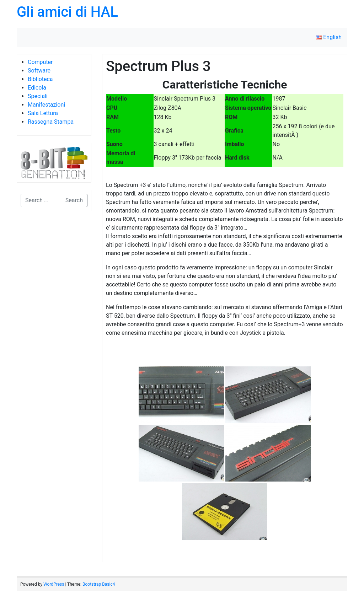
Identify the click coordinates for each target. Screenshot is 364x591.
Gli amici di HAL (67, 12)
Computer (40, 62)
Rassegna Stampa (51, 122)
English (329, 37)
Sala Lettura (43, 113)
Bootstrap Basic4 (99, 584)
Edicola (37, 88)
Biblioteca (40, 79)
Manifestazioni (46, 105)
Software (39, 71)
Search (74, 200)
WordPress (54, 584)
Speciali (38, 96)
